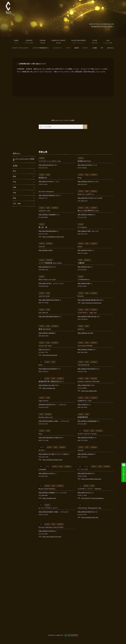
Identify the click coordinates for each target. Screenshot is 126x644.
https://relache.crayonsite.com (91, 303)
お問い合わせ (110, 48)
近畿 (14, 187)
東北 (14, 171)
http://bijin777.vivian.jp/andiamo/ (93, 498)
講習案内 (77, 48)
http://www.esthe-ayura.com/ (52, 537)
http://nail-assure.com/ (50, 355)
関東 (14, 176)
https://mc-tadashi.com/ (89, 391)
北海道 (15, 166)
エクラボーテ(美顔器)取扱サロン (41, 48)
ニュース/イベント (57, 48)
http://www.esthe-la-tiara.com (91, 479)
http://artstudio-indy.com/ (90, 517)
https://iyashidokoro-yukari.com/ (53, 237)
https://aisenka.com (49, 388)
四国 (14, 198)
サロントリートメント (79, 43)
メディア (68, 48)
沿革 (102, 48)
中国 (14, 193)
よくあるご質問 (108, 43)
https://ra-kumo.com (49, 498)
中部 (14, 182)
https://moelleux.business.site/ (53, 460)
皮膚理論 (43, 43)
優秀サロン (17, 153)
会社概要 (95, 48)
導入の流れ (95, 43)
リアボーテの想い (29, 43)
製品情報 (59, 43)
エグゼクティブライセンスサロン (20, 48)
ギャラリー (86, 48)
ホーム (16, 43)
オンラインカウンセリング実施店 (24, 160)
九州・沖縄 (17, 204)
